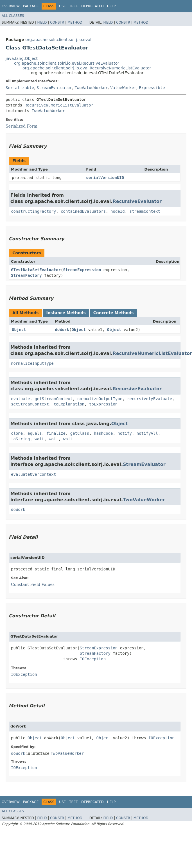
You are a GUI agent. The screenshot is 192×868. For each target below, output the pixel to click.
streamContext (145, 211)
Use (62, 6)
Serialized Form (22, 126)
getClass (80, 433)
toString (20, 439)
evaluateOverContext (33, 474)
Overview (11, 6)
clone (17, 433)
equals (35, 433)
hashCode (103, 433)
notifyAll (147, 433)
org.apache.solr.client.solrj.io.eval (58, 40)
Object (19, 330)
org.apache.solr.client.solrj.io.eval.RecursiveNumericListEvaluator (87, 68)
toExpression (103, 404)
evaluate (20, 399)
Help (111, 6)
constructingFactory (33, 211)
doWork (62, 330)
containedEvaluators (83, 211)
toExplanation (69, 404)
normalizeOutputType (100, 399)
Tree (74, 6)
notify (125, 433)
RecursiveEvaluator (137, 201)
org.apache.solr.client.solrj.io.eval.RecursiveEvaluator (67, 63)
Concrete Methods (114, 313)
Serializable (20, 88)
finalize (56, 433)
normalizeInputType (32, 363)
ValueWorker (123, 88)
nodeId (118, 211)
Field (42, 22)
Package (31, 6)
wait (39, 439)
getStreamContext (54, 399)
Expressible (152, 88)
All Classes (13, 16)
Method (75, 22)
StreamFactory (26, 275)
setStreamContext (30, 404)
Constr (57, 22)
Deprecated (92, 6)
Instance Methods (66, 313)
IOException (93, 659)
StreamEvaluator (54, 88)
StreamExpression (82, 270)
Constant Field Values (33, 584)
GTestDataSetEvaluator (36, 270)
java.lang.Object (22, 58)
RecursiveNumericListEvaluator (59, 105)
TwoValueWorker (91, 88)
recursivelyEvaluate (150, 399)
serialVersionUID (105, 178)
